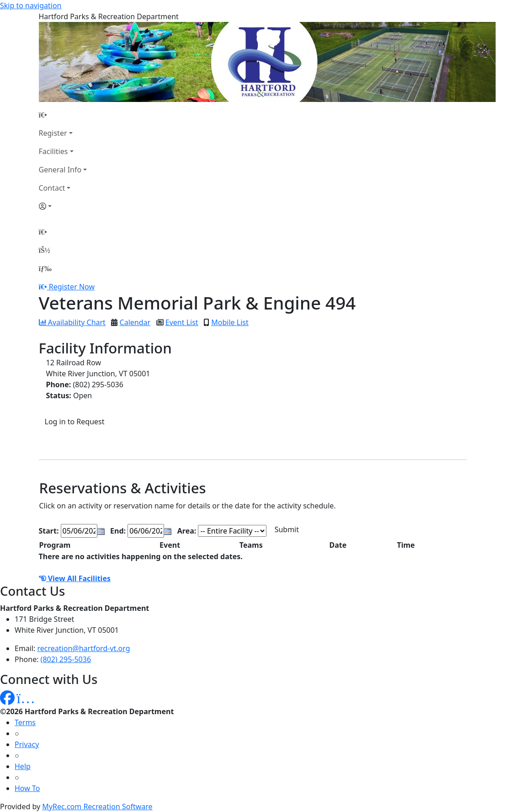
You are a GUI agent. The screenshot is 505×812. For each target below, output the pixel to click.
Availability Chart (72, 322)
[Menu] (45, 268)
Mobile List (230, 322)
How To (27, 788)
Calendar (135, 322)
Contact (52, 188)
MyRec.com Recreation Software (97, 807)
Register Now (72, 287)
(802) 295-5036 (66, 659)
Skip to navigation (31, 5)
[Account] (63, 206)
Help (23, 766)
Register (53, 133)
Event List (182, 322)
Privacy (27, 744)
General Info (60, 170)
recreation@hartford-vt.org (84, 648)
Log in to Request (75, 422)
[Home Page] (63, 115)
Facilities (53, 151)
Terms (25, 722)
